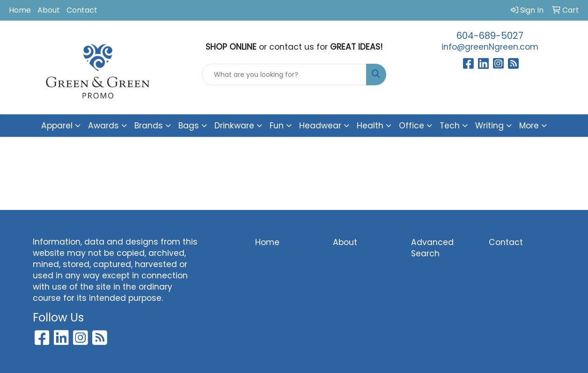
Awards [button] (103, 126)
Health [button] (370, 126)
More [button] (529, 126)
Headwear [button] (320, 126)
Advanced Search (432, 248)
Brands (149, 126)
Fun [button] (277, 126)
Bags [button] (189, 126)
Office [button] (412, 126)
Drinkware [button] (234, 126)
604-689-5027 (490, 36)
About (49, 10)
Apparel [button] (57, 126)
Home (20, 10)
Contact (82, 10)
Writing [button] (489, 126)
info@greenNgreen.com (490, 47)
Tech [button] (450, 126)
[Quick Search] (284, 75)
